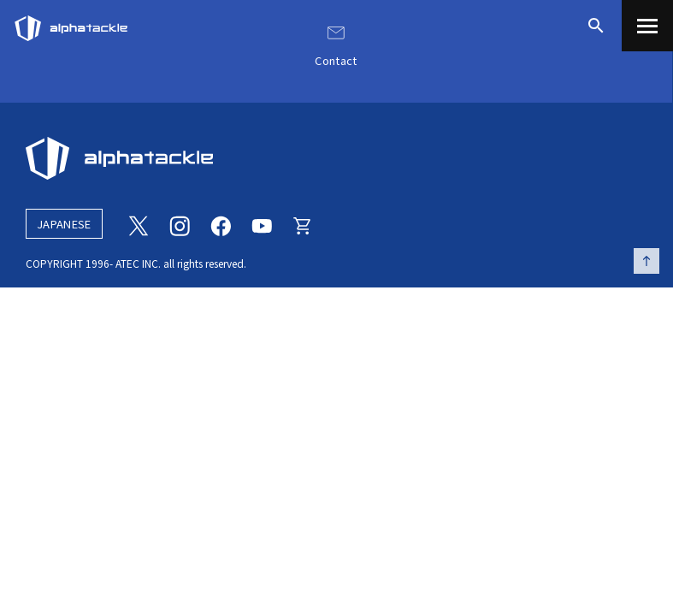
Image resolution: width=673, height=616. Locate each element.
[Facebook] (221, 224)
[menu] (647, 26)
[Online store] (303, 224)
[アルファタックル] (71, 24)
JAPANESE (64, 224)
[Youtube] (262, 224)
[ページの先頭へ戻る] (646, 261)
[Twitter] (139, 224)
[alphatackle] (336, 158)
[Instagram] (180, 224)
